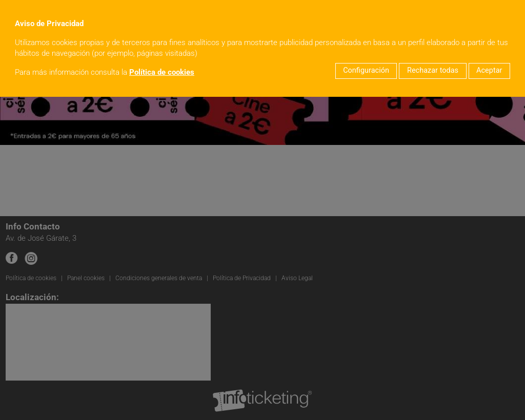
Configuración (366, 70)
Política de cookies (162, 72)
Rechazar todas (433, 70)
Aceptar (489, 70)
